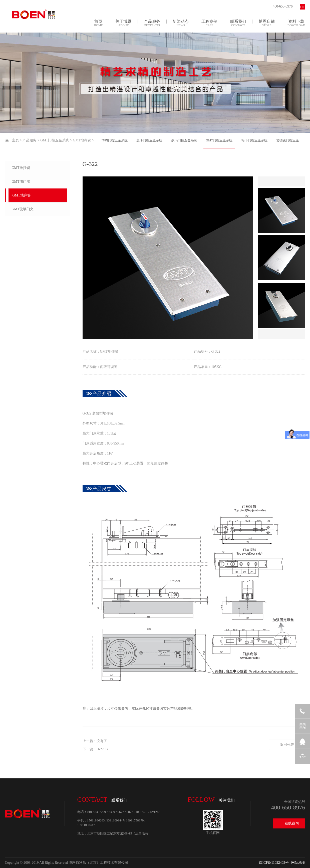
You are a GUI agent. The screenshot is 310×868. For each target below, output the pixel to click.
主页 (16, 140)
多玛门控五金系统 (184, 140)
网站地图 (298, 863)
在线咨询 (292, 823)
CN (302, 7)
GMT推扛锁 (21, 168)
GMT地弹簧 (82, 140)
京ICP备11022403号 (274, 863)
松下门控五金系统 (254, 140)
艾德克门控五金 (288, 140)
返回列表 (287, 745)
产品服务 (30, 140)
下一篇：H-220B (95, 749)
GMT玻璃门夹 (23, 209)
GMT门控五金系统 (55, 140)
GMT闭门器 (21, 182)
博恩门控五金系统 (115, 140)
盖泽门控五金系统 (149, 140)
